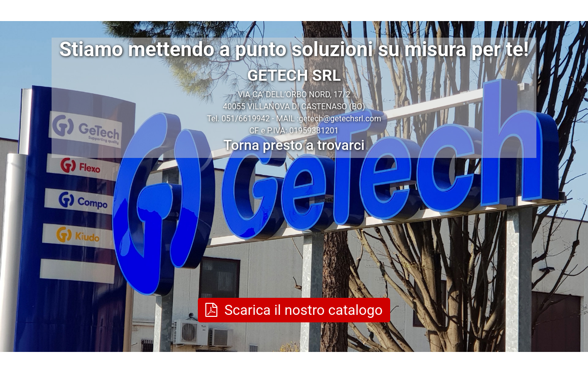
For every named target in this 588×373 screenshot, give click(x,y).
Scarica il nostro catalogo (294, 310)
